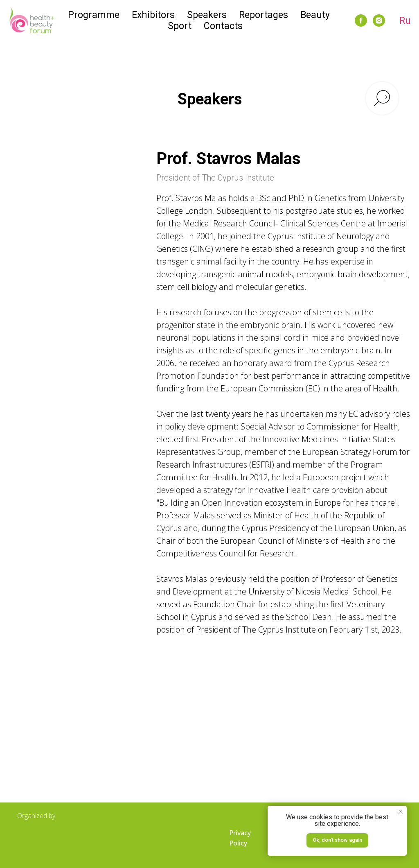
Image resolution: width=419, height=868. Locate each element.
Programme (94, 15)
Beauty (315, 15)
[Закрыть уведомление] (401, 812)
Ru (405, 21)
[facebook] (361, 20)
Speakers (207, 15)
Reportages (264, 15)
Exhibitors (153, 15)
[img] (58, 839)
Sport (180, 26)
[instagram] (379, 20)
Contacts (223, 26)
